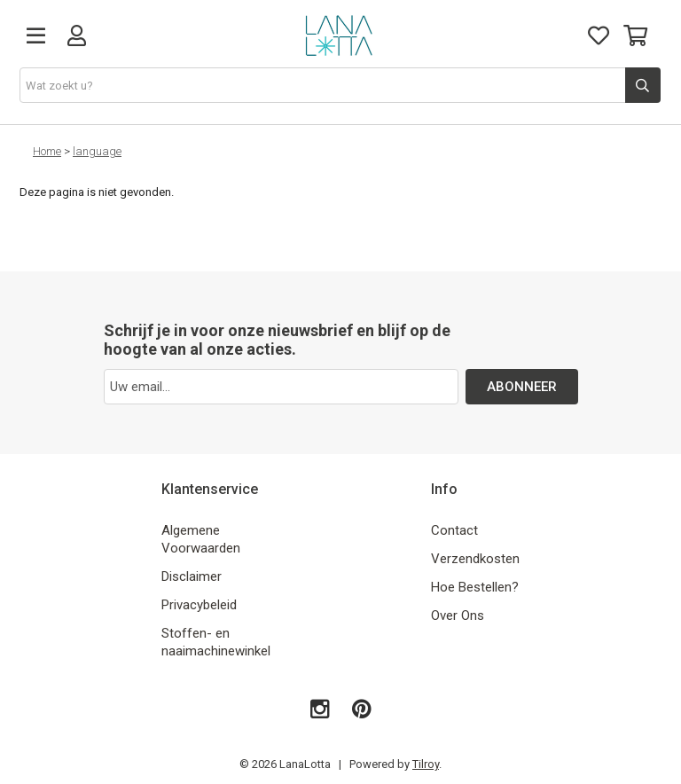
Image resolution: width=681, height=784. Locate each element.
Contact (454, 530)
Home (47, 151)
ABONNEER (522, 387)
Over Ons (458, 615)
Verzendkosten (475, 559)
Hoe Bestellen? (475, 587)
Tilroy (426, 764)
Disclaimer (192, 576)
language (97, 151)
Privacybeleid (199, 605)
